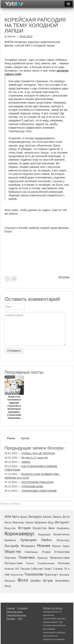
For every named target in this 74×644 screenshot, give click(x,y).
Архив (25, 438)
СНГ (17, 569)
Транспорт (51, 575)
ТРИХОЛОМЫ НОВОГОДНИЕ (39, 491)
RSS (20, 619)
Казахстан (40, 528)
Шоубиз (36, 581)
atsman (10, 36)
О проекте (22, 608)
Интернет (62, 522)
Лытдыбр (12, 546)
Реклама (64, 563)
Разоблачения (46, 563)
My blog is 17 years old (34, 458)
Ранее (11, 438)
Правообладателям (16, 615)
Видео (57, 517)
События (37, 569)
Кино (52, 528)
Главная (11, 608)
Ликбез (47, 540)
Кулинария (29, 540)
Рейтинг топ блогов (53, 608)
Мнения (44, 546)
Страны (58, 569)
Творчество (17, 575)
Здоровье (41, 522)
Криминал (10, 540)
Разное (30, 563)
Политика (27, 557)
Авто (16, 517)
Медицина (28, 546)
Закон (29, 522)
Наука (66, 546)
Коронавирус (20, 534)
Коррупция (44, 535)
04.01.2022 (26, 36)
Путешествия (14, 563)
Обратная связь (15, 612)
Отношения (62, 552)
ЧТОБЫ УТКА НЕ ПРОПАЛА (38, 453)
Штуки (48, 581)
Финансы (10, 581)
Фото (23, 580)
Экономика (62, 581)
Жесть (8, 523)
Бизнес (48, 517)
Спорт (48, 569)
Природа (42, 558)
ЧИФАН (26, 462)
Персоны (10, 558)
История (24, 528)
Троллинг (64, 575)
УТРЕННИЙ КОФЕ (32, 486)
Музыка (56, 546)
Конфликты (63, 528)
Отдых (46, 552)
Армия (24, 517)
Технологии (34, 574)
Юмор (8, 586)
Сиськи (25, 569)
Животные (19, 523)
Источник (64, 277)
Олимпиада (31, 552)
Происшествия (60, 558)
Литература (63, 540)
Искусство (10, 528)
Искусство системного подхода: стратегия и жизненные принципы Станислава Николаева (14, 397)
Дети (66, 517)
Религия (9, 569)
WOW (8, 517)
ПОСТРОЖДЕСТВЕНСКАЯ (37, 482)
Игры (51, 523)
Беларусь (35, 517)
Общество (13, 552)
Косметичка (61, 534)
